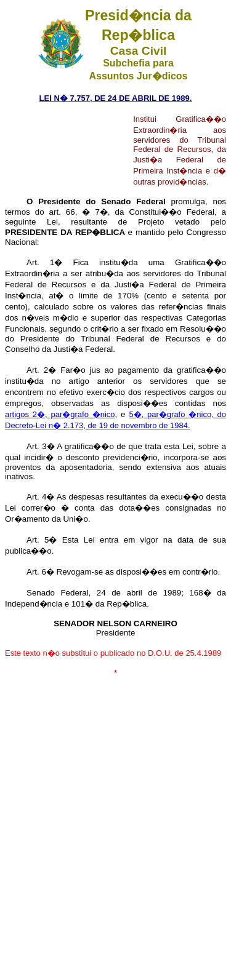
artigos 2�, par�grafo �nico (60, 414)
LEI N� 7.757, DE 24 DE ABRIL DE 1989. (116, 98)
